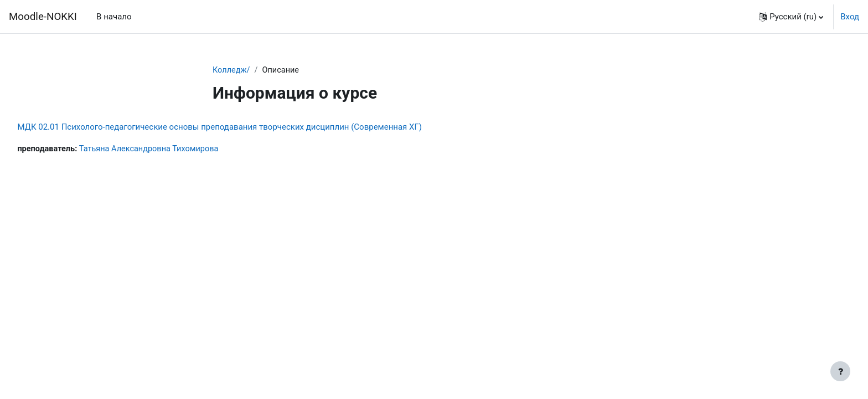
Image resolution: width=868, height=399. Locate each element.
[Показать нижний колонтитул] (840, 371)
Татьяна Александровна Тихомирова (178, 150)
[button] (791, 17)
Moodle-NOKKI (43, 17)
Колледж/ (232, 70)
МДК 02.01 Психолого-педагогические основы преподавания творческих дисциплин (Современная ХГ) (244, 127)
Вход (850, 17)
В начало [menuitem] (114, 17)
